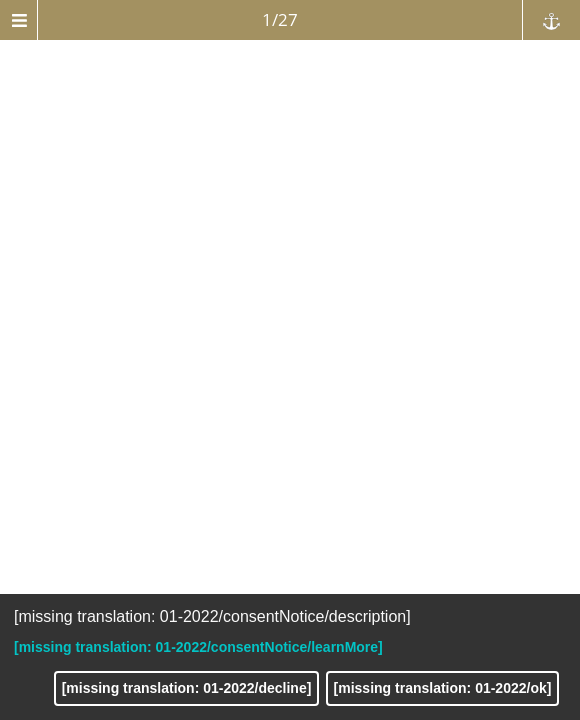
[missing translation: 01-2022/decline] (187, 688)
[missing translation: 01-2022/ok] (443, 688)
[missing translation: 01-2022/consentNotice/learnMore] (198, 647)
